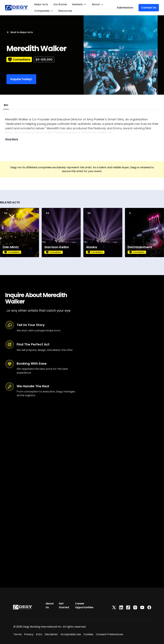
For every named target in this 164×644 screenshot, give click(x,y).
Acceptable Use (71, 634)
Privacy (29, 634)
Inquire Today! (21, 79)
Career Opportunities (84, 605)
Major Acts (41, 4)
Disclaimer (51, 634)
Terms (18, 634)
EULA (39, 634)
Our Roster (60, 4)
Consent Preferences (109, 634)
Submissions (125, 8)
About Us (50, 605)
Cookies (88, 634)
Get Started (64, 605)
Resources (65, 11)
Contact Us (149, 8)
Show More (12, 139)
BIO (6, 105)
